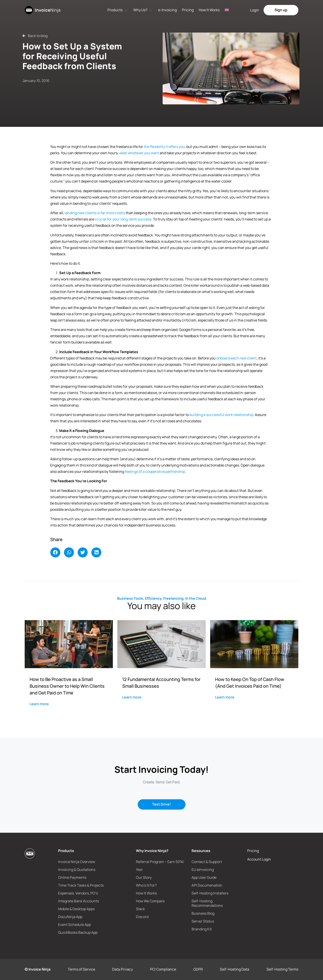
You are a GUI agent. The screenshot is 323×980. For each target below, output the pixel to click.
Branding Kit (202, 929)
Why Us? (140, 10)
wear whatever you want (139, 153)
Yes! (139, 870)
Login (255, 10)
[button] (55, 552)
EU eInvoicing (203, 870)
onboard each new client (236, 358)
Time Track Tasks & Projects (81, 885)
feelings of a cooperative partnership (155, 471)
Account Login (259, 859)
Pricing (188, 10)
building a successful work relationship (221, 415)
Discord (142, 917)
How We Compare (150, 901)
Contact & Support (207, 862)
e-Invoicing (167, 10)
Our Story (144, 877)
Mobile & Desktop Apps (76, 909)
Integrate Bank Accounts (79, 901)
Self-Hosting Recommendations (207, 903)
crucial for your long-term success (123, 219)
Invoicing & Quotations (77, 870)
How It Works (209, 10)
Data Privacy (122, 969)
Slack (140, 909)
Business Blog (203, 913)
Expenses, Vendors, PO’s (78, 893)
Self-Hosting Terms (282, 969)
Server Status (203, 921)
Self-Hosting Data (235, 969)
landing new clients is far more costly (95, 213)
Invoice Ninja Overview (77, 862)
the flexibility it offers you (164, 147)
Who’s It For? (146, 885)
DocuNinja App (70, 917)
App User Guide (204, 877)
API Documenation (207, 885)
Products (115, 10)
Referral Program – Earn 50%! (160, 862)
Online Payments (72, 877)
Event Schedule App (74, 925)
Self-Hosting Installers (210, 893)
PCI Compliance (163, 969)
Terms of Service (81, 969)
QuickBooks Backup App (78, 932)
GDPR (198, 969)
